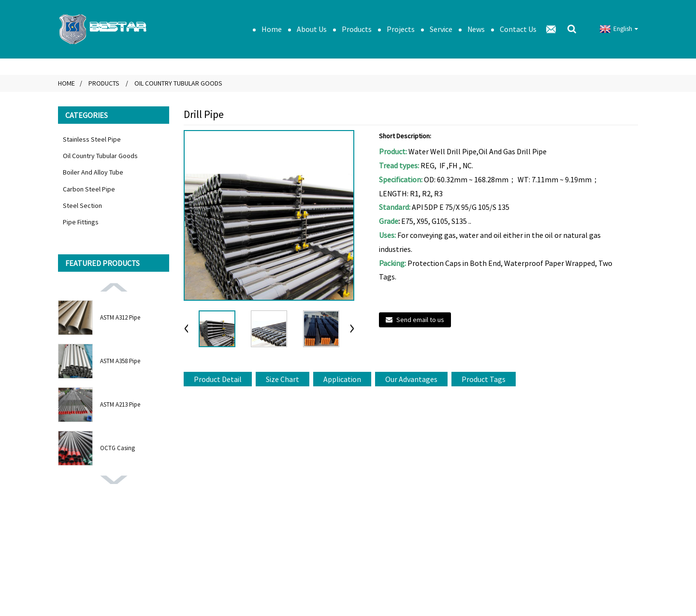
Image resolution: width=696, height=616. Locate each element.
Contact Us (518, 29)
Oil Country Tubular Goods (178, 83)
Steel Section (82, 205)
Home (272, 29)
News (476, 29)
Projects (401, 29)
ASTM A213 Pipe (120, 404)
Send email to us (420, 320)
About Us (312, 29)
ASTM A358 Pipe (120, 361)
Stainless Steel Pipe (92, 139)
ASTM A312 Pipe (120, 317)
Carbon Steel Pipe (89, 189)
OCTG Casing (117, 448)
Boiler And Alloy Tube (93, 172)
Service (441, 29)
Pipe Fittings (81, 222)
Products (357, 29)
